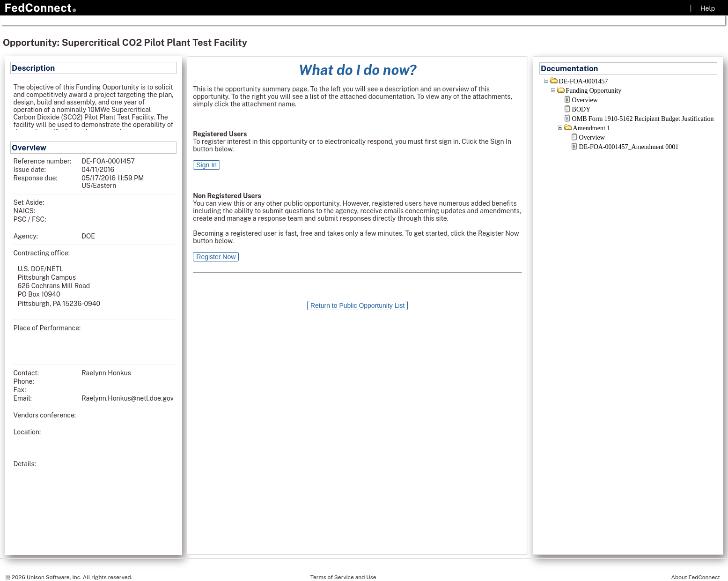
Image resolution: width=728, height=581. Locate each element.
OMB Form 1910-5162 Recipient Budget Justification (643, 119)
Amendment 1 (592, 128)
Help (708, 8)
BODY (581, 109)
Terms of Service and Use (343, 577)
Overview (585, 100)
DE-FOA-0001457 (584, 81)
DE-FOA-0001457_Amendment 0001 (629, 147)
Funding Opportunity (594, 91)
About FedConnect (696, 577)
